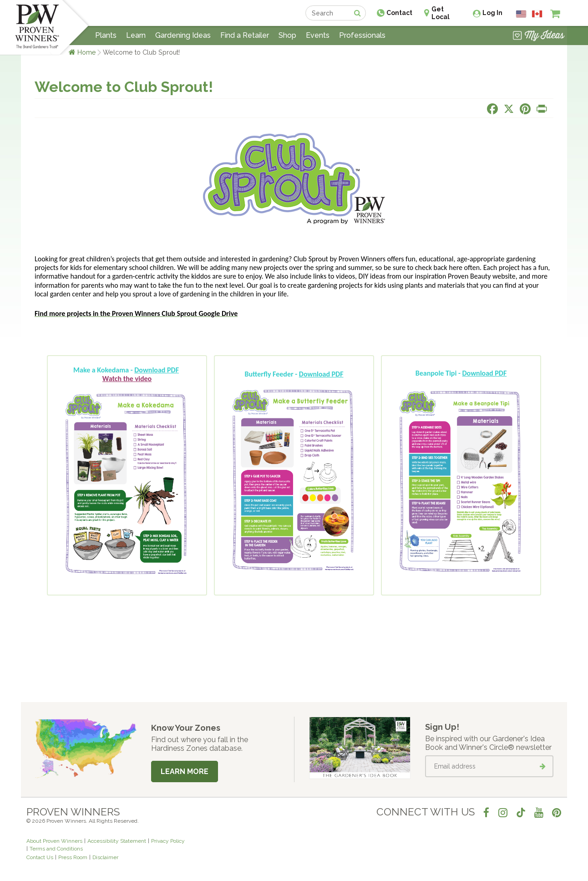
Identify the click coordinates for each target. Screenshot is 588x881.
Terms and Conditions (56, 849)
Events (318, 35)
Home (87, 52)
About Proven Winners (54, 841)
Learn (136, 35)
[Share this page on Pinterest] (525, 109)
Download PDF (157, 370)
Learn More (185, 772)
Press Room (73, 857)
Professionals (362, 35)
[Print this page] (542, 109)
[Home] (37, 27)
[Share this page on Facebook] (492, 109)
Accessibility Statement (117, 841)
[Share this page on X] (509, 109)
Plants (106, 35)
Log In (492, 13)
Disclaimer (105, 857)
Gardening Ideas (183, 35)
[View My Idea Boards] (539, 36)
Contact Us (40, 857)
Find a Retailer (245, 35)
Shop (287, 35)
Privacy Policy (168, 841)
